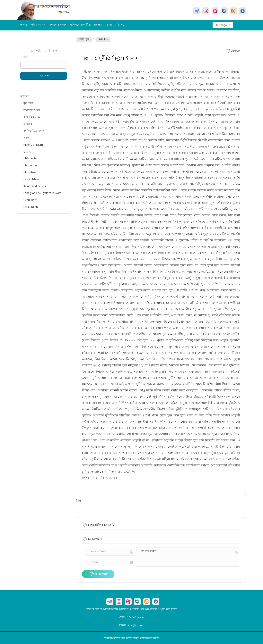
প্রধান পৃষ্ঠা (84, 39)
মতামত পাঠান (99, 574)
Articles (103, 39)
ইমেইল (95, 563)
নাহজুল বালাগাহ (57, 25)
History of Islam (33, 145)
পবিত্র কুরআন (38, 25)
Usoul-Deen (31, 200)
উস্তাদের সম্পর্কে (32, 110)
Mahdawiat (30, 159)
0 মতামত (233, 51)
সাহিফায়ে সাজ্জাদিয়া (80, 25)
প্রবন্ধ (26, 138)
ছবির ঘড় (120, 25)
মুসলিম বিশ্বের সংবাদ (34, 131)
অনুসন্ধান (44, 76)
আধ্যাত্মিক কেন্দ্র (32, 117)
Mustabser (30, 172)
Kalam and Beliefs (35, 186)
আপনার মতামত (149, 551)
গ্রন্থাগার (98, 25)
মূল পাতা (23, 25)
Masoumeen (31, 166)
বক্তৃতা (109, 25)
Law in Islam (31, 180)
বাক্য (26, 57)
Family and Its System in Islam (42, 193)
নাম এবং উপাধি (99, 552)
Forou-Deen (31, 207)
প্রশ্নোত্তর (28, 124)
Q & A (27, 152)
